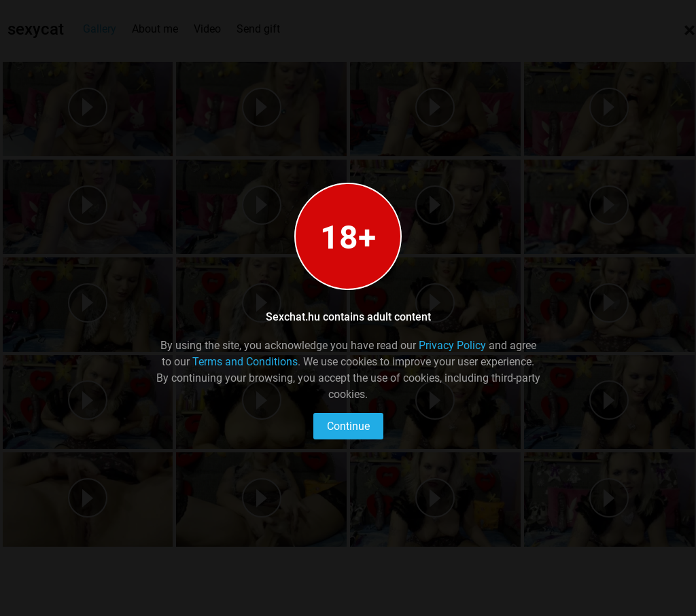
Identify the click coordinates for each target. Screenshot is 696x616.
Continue (348, 426)
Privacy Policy (452, 345)
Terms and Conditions (245, 362)
